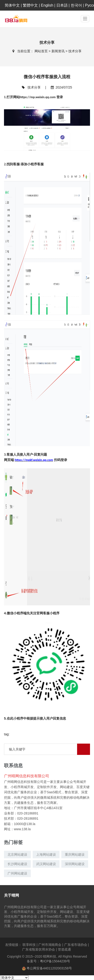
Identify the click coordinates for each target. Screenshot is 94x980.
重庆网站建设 (75, 854)
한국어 (76, 5)
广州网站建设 (17, 873)
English (47, 5)
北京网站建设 (17, 854)
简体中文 (12, 5)
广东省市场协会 (77, 945)
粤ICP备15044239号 (55, 961)
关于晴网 (12, 895)
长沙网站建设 (17, 864)
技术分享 (75, 51)
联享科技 (30, 945)
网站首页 (42, 51)
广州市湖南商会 (51, 945)
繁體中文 (30, 5)
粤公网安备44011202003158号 (49, 968)
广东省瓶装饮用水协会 (40, 949)
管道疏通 (65, 949)
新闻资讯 (59, 51)
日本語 (62, 5)
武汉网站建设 (46, 864)
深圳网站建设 (75, 864)
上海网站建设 (46, 854)
